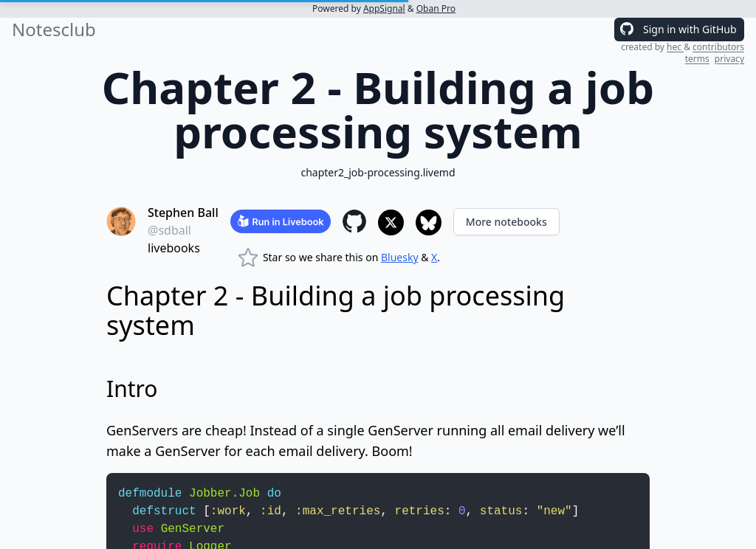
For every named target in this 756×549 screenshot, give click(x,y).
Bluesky (400, 257)
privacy (729, 59)
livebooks (174, 248)
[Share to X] (391, 222)
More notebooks (506, 222)
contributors (718, 47)
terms (697, 59)
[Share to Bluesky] (429, 222)
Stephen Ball (183, 213)
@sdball (169, 230)
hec (675, 47)
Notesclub (54, 30)
